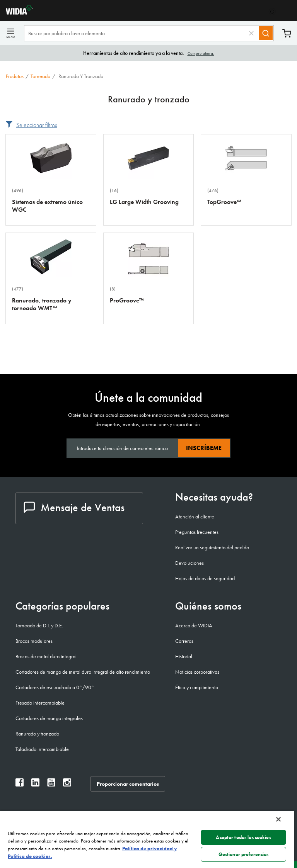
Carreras (184, 641)
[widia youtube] (51, 784)
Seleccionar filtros (37, 125)
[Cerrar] (278, 819)
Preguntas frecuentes (197, 532)
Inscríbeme (204, 448)
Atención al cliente (195, 516)
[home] (16, 13)
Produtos (15, 76)
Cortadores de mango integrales (49, 718)
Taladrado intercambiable (42, 749)
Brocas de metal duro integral (46, 656)
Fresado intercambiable (40, 703)
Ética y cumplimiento (197, 687)
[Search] (266, 33)
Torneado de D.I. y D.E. (39, 625)
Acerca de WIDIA (194, 625)
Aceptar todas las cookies (243, 837)
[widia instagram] (67, 784)
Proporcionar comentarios (128, 784)
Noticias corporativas (197, 672)
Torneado (40, 76)
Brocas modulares (34, 641)
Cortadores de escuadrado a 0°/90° (55, 687)
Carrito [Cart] (287, 33)
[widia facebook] (20, 784)
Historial (184, 656)
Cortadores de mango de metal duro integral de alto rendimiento (83, 672)
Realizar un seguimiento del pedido (212, 547)
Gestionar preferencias (244, 854)
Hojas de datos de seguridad (205, 578)
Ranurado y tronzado (37, 734)
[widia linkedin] (35, 784)
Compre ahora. (201, 53)
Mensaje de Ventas (74, 507)
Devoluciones (189, 563)
